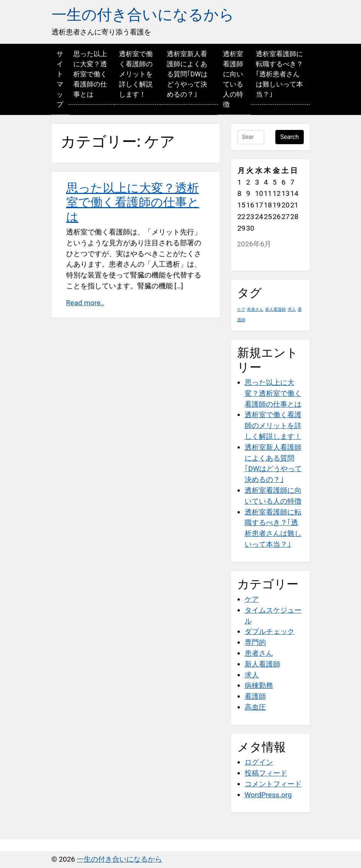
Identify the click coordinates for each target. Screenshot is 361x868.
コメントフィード (273, 784)
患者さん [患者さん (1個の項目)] (255, 309)
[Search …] (251, 137)
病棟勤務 (259, 685)
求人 (252, 675)
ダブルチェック (270, 632)
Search (289, 137)
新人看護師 (262, 664)
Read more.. (85, 303)
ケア (252, 599)
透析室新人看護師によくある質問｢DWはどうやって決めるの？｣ (187, 74)
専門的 (255, 642)
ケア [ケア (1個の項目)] (241, 309)
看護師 (255, 696)
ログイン (259, 762)
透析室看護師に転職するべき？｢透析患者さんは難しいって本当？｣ (279, 74)
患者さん (259, 653)
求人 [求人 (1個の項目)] (292, 309)
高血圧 (255, 707)
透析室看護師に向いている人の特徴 (233, 79)
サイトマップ (60, 79)
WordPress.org (268, 795)
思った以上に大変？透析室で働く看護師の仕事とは (90, 74)
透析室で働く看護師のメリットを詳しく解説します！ (136, 74)
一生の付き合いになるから (143, 15)
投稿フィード (266, 773)
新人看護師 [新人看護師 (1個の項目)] (276, 309)
